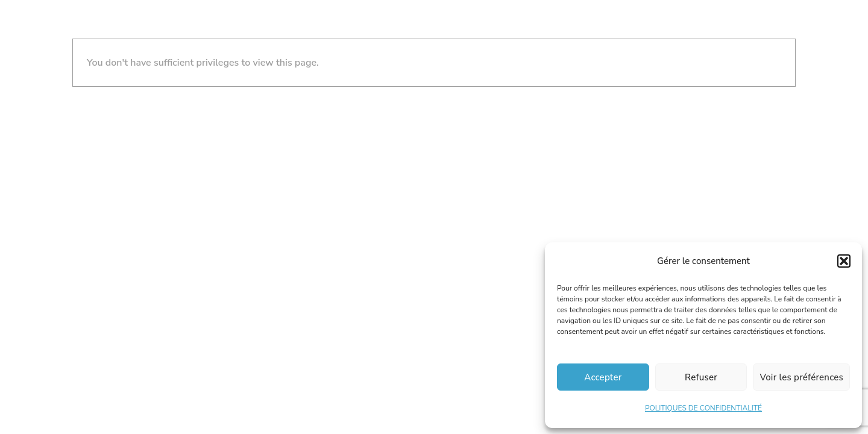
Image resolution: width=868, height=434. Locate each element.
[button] (844, 261)
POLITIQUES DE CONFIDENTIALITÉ (703, 408)
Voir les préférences (801, 377)
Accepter (603, 377)
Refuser (701, 377)
